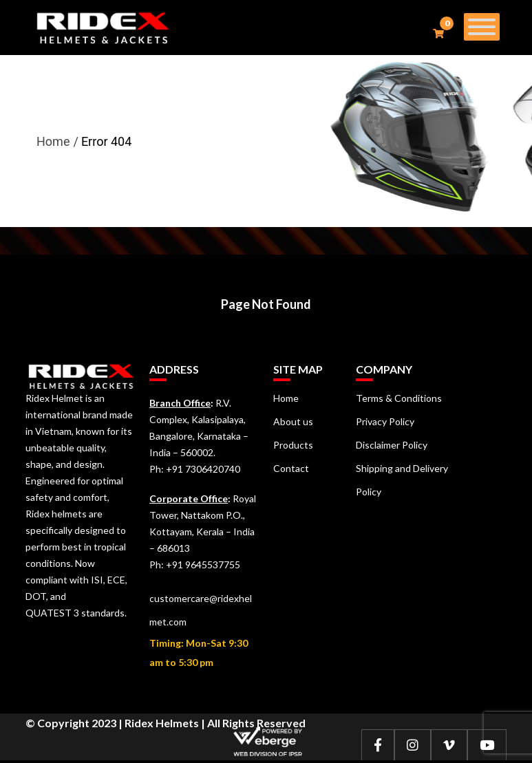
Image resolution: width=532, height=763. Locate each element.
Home (53, 141)
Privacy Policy (385, 421)
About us (293, 421)
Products (293, 445)
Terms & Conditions (399, 398)
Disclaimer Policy (392, 445)
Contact (291, 468)
